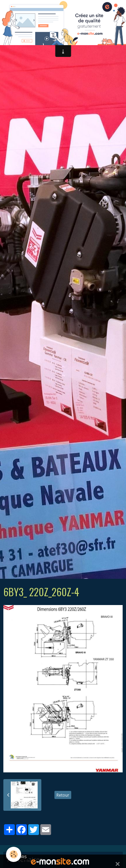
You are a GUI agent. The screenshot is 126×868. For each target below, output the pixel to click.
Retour (63, 795)
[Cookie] (14, 854)
